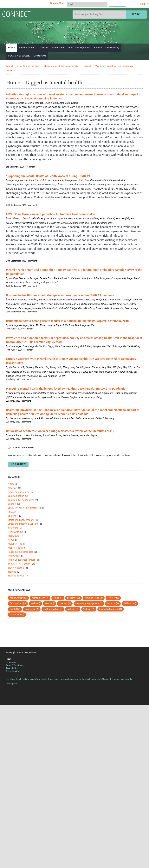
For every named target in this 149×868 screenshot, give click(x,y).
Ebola (11, 512)
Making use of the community (61, 66)
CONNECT (16, 15)
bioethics (13, 488)
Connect (12, 504)
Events (98, 47)
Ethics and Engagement (20, 520)
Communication (16, 496)
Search (136, 14)
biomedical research (18, 492)
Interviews (13, 536)
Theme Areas (27, 47)
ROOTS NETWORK (19, 56)
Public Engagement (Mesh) (22, 560)
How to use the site (28, 66)
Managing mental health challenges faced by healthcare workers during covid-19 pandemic (65, 389)
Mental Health (15, 548)
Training (43, 47)
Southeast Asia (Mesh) (20, 564)
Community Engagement (21, 500)
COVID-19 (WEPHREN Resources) (25, 508)
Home (11, 47)
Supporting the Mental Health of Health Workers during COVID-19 (48, 176)
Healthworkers (16, 532)
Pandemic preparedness (21, 552)
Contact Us (40, 56)
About (9, 66)
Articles (12, 484)
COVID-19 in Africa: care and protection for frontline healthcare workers (51, 214)
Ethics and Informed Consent (23, 524)
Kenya (11, 540)
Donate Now (57, 3)
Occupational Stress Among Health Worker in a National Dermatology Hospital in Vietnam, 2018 (67, 321)
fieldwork (13, 528)
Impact (87, 66)
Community (112, 47)
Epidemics (13, 516)
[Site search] (100, 15)
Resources (58, 47)
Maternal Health (16, 544)
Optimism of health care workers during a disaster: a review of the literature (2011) (60, 431)
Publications (14, 556)
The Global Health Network (31, 4)
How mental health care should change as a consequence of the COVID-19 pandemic (60, 295)
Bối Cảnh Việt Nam (79, 47)
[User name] (87, 4)
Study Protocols (16, 568)
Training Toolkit (16, 576)
